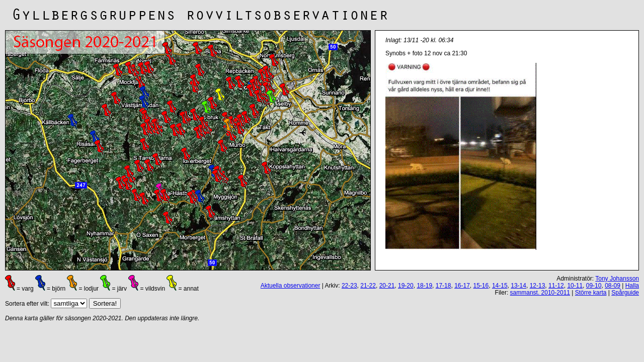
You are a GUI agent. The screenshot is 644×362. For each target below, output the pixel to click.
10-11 (575, 286)
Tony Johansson (617, 279)
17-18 (444, 286)
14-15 (500, 286)
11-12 (556, 286)
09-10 (594, 286)
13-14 (518, 286)
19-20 (406, 286)
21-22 (368, 286)
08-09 (613, 286)
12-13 (538, 286)
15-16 (481, 286)
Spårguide (625, 293)
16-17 (462, 286)
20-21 (387, 286)
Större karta (591, 293)
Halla (632, 286)
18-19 (424, 286)
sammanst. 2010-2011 (540, 293)
